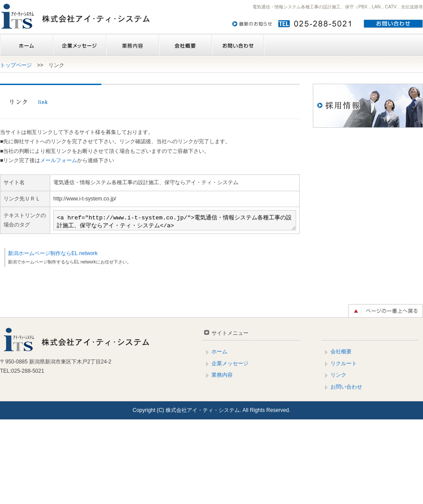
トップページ (16, 65)
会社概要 (185, 46)
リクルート (344, 448)
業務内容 (132, 46)
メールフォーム (59, 160)
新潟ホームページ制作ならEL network (53, 337)
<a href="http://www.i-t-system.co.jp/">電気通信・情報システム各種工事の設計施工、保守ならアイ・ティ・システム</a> (160, 282)
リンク (338, 460)
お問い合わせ (238, 46)
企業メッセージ (79, 46)
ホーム (26, 46)
